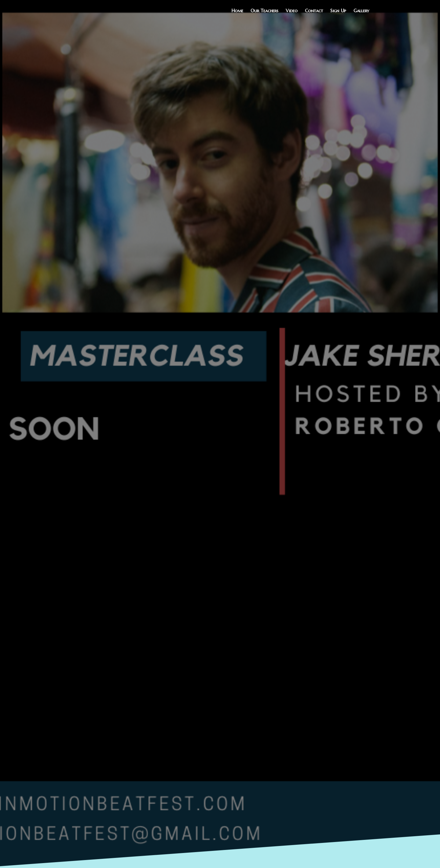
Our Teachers (264, 11)
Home (237, 11)
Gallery (361, 11)
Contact (314, 11)
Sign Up (338, 11)
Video (292, 11)
